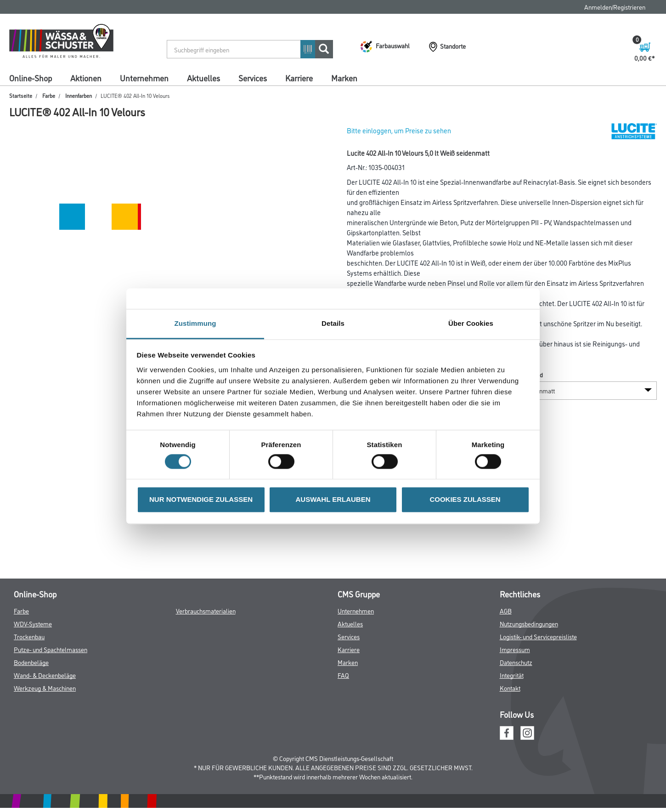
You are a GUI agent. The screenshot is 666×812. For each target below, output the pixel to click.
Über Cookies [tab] (471, 323)
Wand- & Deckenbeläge (45, 675)
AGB (506, 610)
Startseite (21, 95)
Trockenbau (29, 636)
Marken (344, 78)
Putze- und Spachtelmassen (51, 649)
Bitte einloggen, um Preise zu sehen (399, 130)
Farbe (49, 95)
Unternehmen (144, 78)
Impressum (515, 649)
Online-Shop (31, 78)
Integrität (512, 675)
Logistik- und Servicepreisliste (538, 636)
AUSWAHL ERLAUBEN (333, 500)
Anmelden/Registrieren (615, 7)
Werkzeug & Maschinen (45, 688)
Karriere (299, 78)
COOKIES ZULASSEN (465, 500)
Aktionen (86, 78)
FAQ (343, 675)
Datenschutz (516, 662)
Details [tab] (333, 323)
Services (253, 78)
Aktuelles (203, 78)
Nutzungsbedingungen (529, 623)
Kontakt (510, 688)
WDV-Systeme (33, 623)
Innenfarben (79, 95)
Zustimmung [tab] (195, 323)
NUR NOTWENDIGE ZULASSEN (201, 500)
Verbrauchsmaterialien (206, 610)
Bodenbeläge (31, 662)
